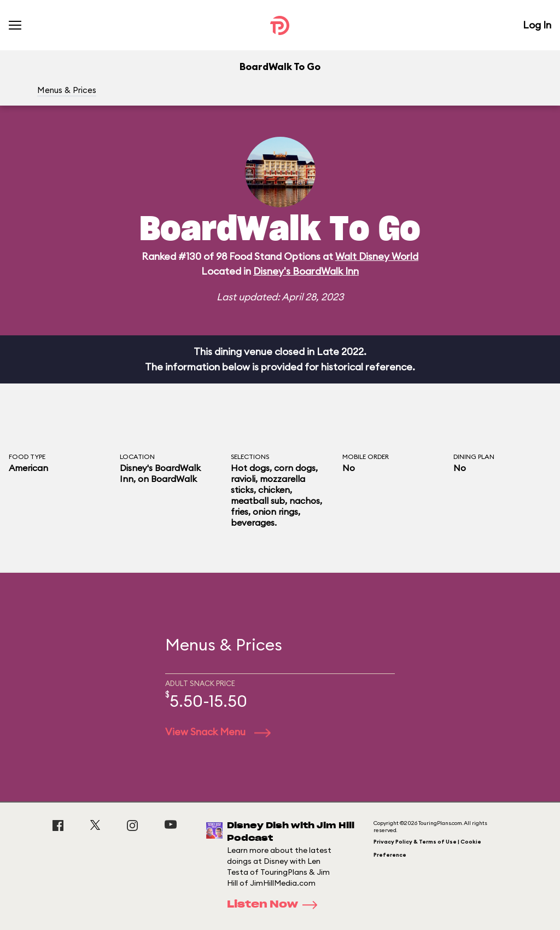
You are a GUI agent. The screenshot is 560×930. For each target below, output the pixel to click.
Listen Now (276, 905)
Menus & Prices (67, 90)
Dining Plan (474, 457)
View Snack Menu (218, 732)
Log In (537, 25)
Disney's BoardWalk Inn (306, 271)
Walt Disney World (377, 256)
